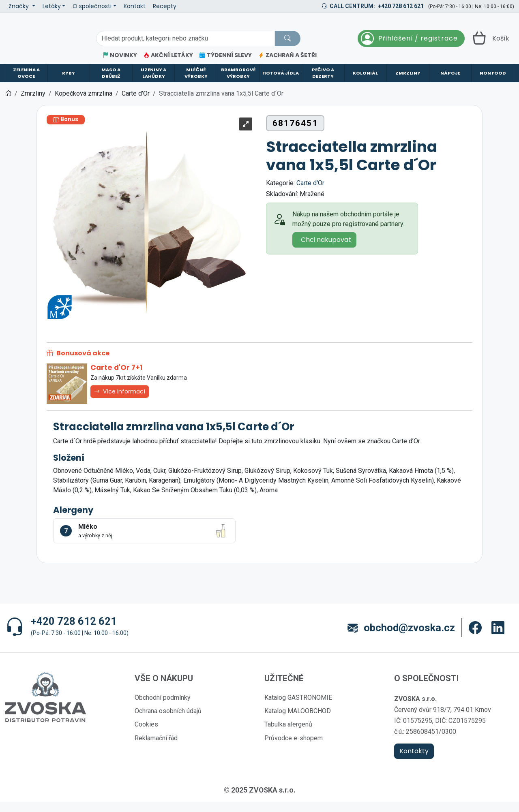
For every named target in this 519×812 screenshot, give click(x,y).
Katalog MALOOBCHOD (298, 721)
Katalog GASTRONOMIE (298, 707)
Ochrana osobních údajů (168, 721)
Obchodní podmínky (163, 707)
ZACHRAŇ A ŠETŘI (287, 55)
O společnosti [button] (92, 6)
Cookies (146, 734)
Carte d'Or (310, 193)
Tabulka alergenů (288, 734)
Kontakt (135, 6)
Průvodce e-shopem (294, 748)
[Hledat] (287, 38)
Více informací (120, 401)
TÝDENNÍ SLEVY (226, 55)
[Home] (8, 103)
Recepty (165, 6)
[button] (475, 638)
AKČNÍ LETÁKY (168, 55)
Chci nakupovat (326, 249)
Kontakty (414, 761)
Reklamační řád (156, 748)
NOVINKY (120, 55)
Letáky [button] (52, 6)
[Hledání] (185, 38)
